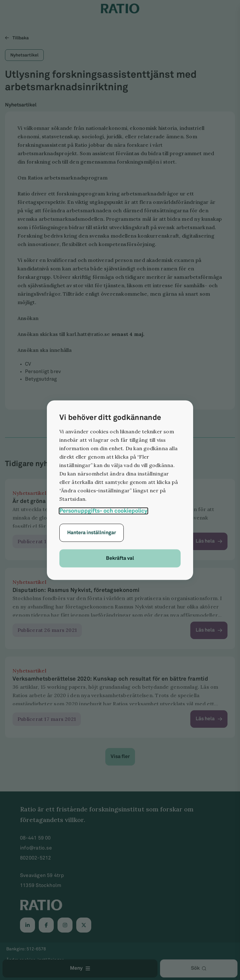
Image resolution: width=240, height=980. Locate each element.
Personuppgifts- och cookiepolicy (103, 511)
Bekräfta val (120, 558)
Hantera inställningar (92, 532)
